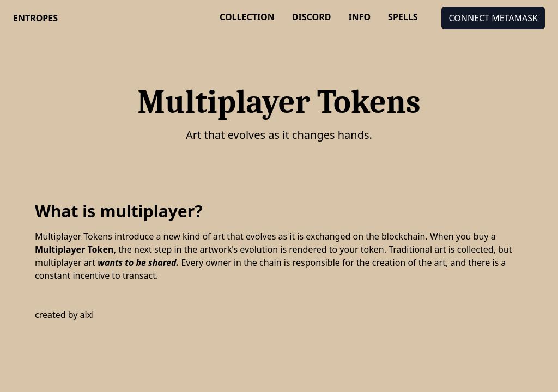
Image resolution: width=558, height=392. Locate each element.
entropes (35, 18)
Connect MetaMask (493, 18)
